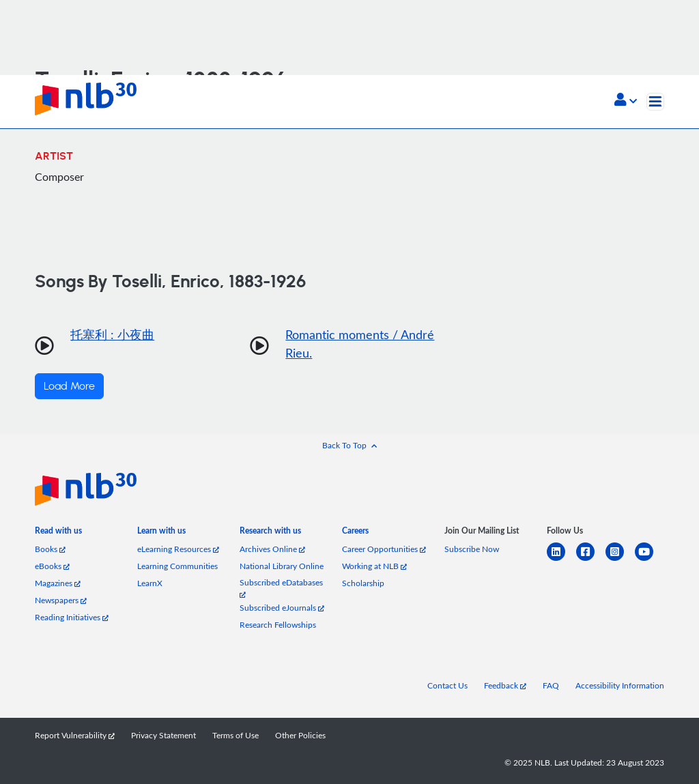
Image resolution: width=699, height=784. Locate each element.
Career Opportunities (384, 549)
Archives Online (272, 549)
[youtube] (650, 560)
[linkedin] (561, 560)
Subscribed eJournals (282, 608)
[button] (626, 101)
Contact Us (447, 685)
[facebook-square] (591, 560)
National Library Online (282, 566)
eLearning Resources (178, 549)
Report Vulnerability (75, 735)
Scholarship (363, 583)
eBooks (52, 566)
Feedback (505, 685)
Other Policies (300, 735)
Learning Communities (177, 566)
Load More (69, 386)
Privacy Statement (163, 735)
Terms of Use (236, 735)
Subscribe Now (472, 549)
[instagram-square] (620, 560)
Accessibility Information (620, 685)
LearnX (150, 583)
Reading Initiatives (72, 617)
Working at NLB (374, 566)
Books (50, 549)
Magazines (58, 583)
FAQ (551, 685)
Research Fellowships (278, 625)
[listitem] (58, 533)
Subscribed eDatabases (281, 588)
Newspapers (61, 600)
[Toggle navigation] (655, 102)
